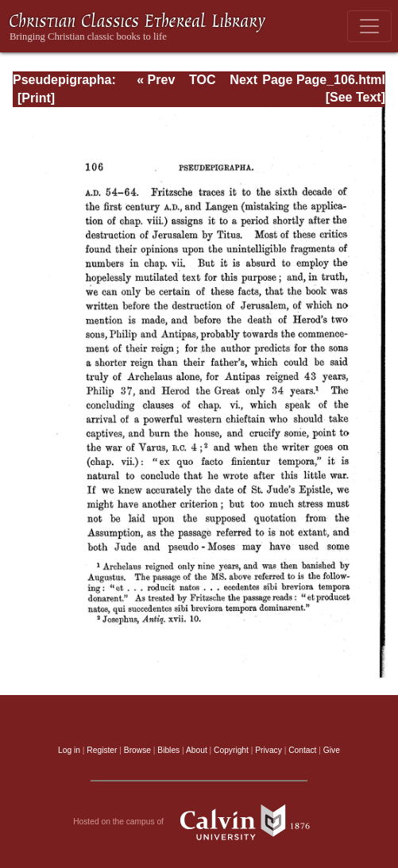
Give (332, 750)
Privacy (269, 750)
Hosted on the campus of (199, 822)
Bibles (168, 750)
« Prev (156, 80)
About (197, 750)
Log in (69, 750)
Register (102, 750)
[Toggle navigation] (369, 26)
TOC (202, 80)
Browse (137, 750)
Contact (302, 750)
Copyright (231, 750)
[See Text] (355, 97)
